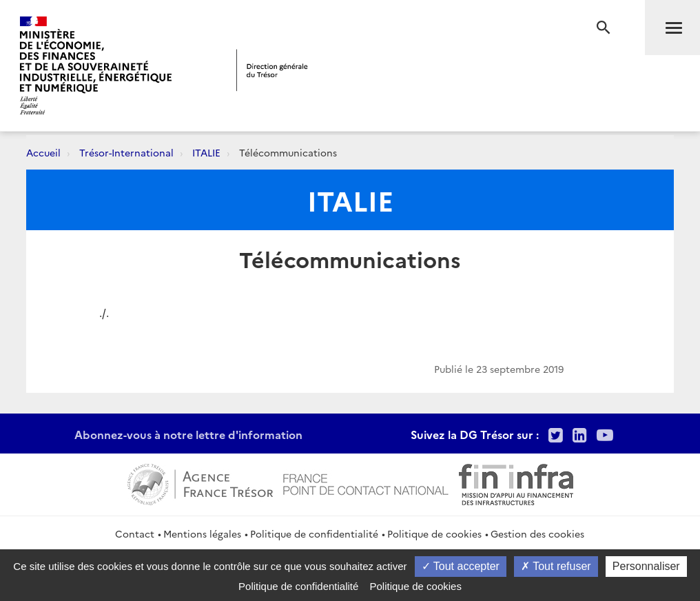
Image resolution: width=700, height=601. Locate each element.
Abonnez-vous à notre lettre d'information (188, 434)
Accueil (43, 152)
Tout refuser (556, 566)
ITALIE (206, 152)
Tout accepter (461, 566)
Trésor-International (126, 152)
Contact (135, 533)
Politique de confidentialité (314, 533)
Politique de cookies (434, 533)
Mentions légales (202, 533)
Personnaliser (646, 566)
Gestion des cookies (537, 533)
